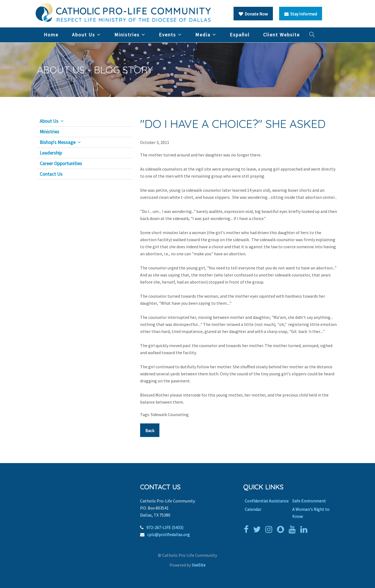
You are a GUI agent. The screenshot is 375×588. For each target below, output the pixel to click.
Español (240, 35)
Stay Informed (301, 14)
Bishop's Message (58, 142)
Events (167, 35)
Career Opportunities (61, 163)
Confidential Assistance (267, 501)
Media (203, 35)
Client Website (281, 35)
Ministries (127, 35)
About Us (83, 35)
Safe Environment (309, 501)
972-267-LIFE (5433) (165, 527)
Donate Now (253, 14)
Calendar (253, 509)
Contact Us (51, 174)
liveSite (199, 565)
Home (51, 35)
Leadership (51, 153)
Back (150, 430)
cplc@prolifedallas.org (168, 534)
